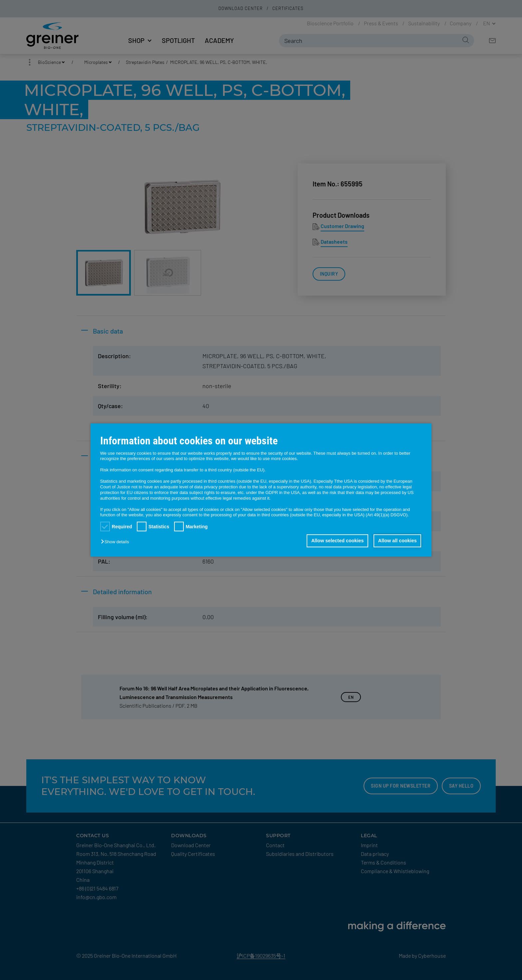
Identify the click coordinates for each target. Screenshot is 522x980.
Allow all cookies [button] (397, 541)
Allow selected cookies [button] (338, 541)
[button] (117, 542)
